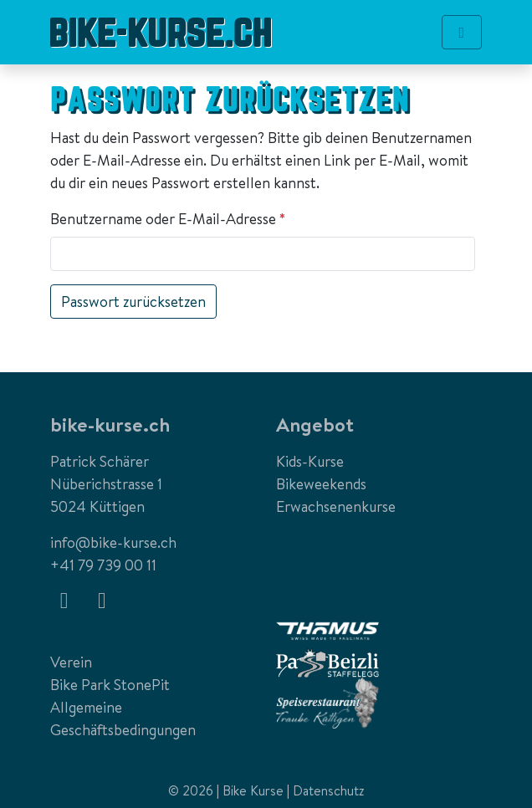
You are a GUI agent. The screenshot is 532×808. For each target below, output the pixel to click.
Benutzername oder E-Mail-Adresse (171, 219)
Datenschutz (329, 790)
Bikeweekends (321, 484)
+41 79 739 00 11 (103, 565)
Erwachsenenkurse (336, 506)
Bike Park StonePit (110, 685)
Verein (71, 662)
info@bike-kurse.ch (113, 542)
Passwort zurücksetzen (133, 302)
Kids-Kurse (310, 461)
